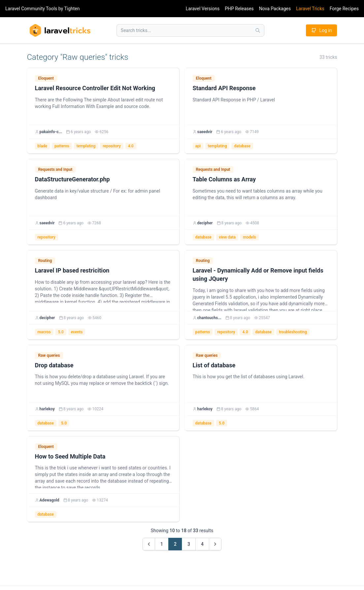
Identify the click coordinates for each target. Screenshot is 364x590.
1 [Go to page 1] (162, 544)
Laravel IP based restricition (72, 270)
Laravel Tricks (310, 9)
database (242, 146)
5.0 (61, 332)
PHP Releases (239, 9)
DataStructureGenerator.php (72, 179)
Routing (45, 261)
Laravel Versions (203, 9)
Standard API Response (224, 88)
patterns (62, 146)
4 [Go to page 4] (202, 544)
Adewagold (50, 500)
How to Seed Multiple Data (70, 456)
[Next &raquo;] (215, 544)
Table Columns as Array (224, 179)
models (249, 237)
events (77, 332)
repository (112, 146)
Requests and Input (55, 169)
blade (42, 146)
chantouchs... (209, 318)
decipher (205, 223)
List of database (214, 365)
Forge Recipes (344, 9)
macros (44, 332)
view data (227, 237)
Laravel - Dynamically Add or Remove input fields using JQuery (258, 275)
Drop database (54, 365)
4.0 (131, 146)
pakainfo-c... (51, 132)
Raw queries (49, 355)
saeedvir (205, 132)
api (198, 146)
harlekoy (47, 409)
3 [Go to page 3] (189, 544)
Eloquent (46, 78)
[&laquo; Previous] (149, 544)
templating (86, 146)
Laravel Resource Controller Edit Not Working (95, 88)
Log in (321, 30)
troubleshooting (293, 332)
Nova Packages (275, 9)
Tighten (72, 9)
